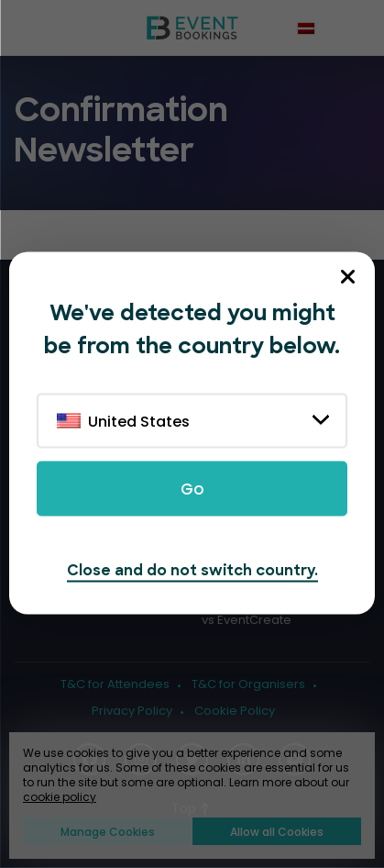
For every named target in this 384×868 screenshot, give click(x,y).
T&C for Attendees (115, 684)
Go (192, 489)
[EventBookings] (192, 28)
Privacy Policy (132, 711)
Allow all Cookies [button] (277, 832)
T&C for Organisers (248, 684)
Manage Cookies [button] (108, 832)
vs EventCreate (247, 620)
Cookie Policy (235, 711)
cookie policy (60, 797)
